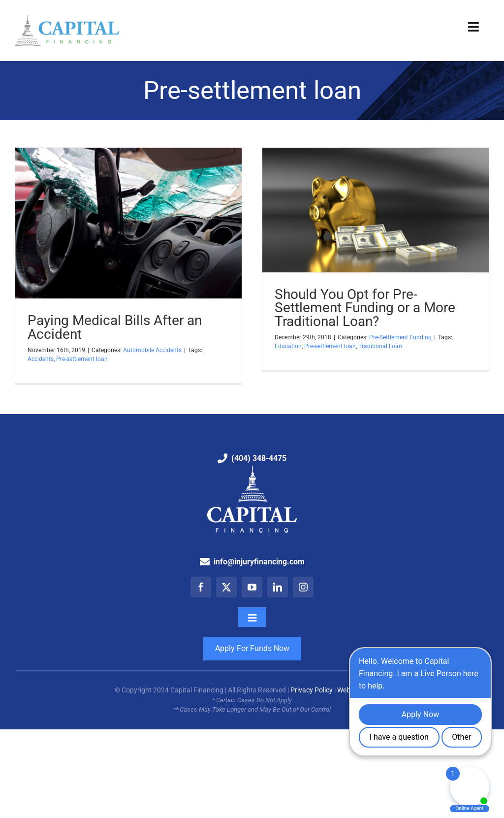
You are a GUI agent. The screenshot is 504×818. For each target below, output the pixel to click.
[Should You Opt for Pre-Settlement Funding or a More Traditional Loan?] (376, 210)
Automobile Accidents (152, 350)
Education (288, 346)
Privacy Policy (312, 690)
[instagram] (303, 587)
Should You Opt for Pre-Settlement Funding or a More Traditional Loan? (365, 308)
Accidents (41, 359)
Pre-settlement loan (82, 359)
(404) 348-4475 (259, 458)
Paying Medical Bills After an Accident (115, 327)
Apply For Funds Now (252, 648)
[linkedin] (278, 587)
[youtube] (252, 587)
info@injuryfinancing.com (259, 562)
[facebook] (201, 587)
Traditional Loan (380, 346)
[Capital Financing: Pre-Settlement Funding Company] (67, 18)
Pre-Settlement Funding (400, 337)
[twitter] (226, 587)
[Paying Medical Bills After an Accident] (128, 223)
